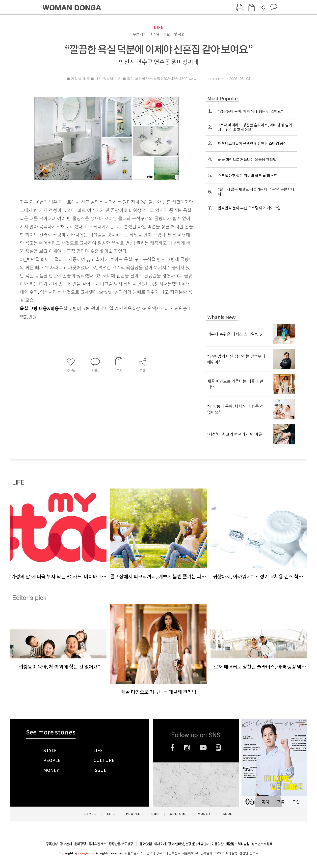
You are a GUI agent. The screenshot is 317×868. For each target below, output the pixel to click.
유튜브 (203, 748)
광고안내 (66, 844)
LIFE (159, 27)
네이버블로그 (219, 748)
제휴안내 (203, 844)
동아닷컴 (146, 844)
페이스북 (173, 748)
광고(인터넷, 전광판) (182, 844)
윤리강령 (80, 844)
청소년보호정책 (262, 844)
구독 (281, 802)
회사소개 (160, 844)
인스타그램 (187, 748)
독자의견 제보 (97, 844)
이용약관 (217, 844)
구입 (296, 802)
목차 (265, 802)
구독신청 (52, 844)
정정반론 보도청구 (121, 844)
